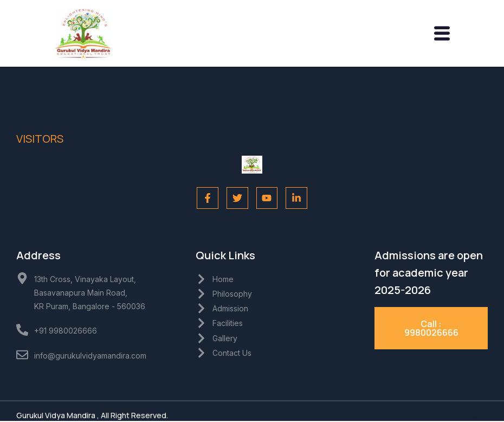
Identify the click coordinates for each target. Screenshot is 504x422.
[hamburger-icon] (442, 34)
